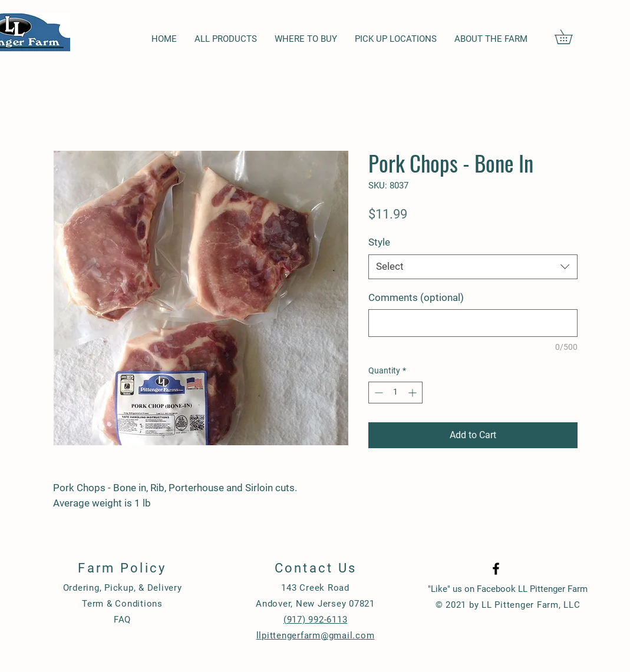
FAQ (122, 620)
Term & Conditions (122, 604)
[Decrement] (377, 393)
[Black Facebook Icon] (496, 569)
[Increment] (413, 393)
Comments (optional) (416, 297)
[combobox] (473, 267)
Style (379, 242)
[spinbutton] (395, 393)
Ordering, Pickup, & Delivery (123, 588)
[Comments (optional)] (473, 323)
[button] (570, 37)
